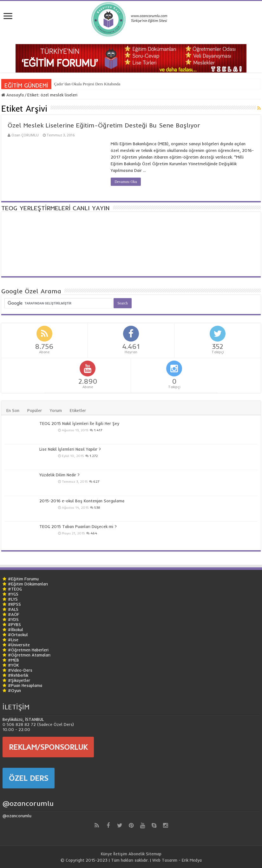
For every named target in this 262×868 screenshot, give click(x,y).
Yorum (56, 410)
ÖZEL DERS (29, 778)
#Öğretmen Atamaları (29, 655)
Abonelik (137, 854)
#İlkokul (16, 630)
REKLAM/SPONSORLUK (48, 747)
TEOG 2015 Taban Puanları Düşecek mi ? (78, 526)
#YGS (13, 594)
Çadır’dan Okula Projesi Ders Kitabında (87, 84)
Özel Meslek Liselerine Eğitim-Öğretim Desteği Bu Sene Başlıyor (104, 125)
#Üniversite (19, 645)
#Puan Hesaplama (25, 685)
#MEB (13, 660)
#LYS (13, 599)
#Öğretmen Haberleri (28, 650)
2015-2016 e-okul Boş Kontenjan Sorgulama (82, 501)
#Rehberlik (18, 675)
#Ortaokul (18, 635)
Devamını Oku (126, 182)
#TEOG (15, 589)
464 (94, 533)
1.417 (98, 430)
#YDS (13, 619)
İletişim (120, 854)
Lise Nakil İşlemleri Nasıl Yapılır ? (70, 449)
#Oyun (14, 690)
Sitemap (154, 854)
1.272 (94, 456)
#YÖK (13, 665)
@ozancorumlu (28, 803)
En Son (13, 410)
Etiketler (78, 410)
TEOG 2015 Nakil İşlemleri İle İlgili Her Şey (79, 423)
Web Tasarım (165, 860)
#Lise (13, 640)
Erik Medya (192, 860)
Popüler (35, 410)
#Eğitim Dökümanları (28, 584)
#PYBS (14, 624)
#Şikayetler (19, 680)
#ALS (13, 609)
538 (97, 508)
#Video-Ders (20, 670)
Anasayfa (13, 95)
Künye (106, 854)
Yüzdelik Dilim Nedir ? (59, 475)
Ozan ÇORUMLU (25, 135)
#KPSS (14, 604)
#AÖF (14, 614)
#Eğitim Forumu (23, 579)
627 (96, 482)
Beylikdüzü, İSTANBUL (23, 719)
